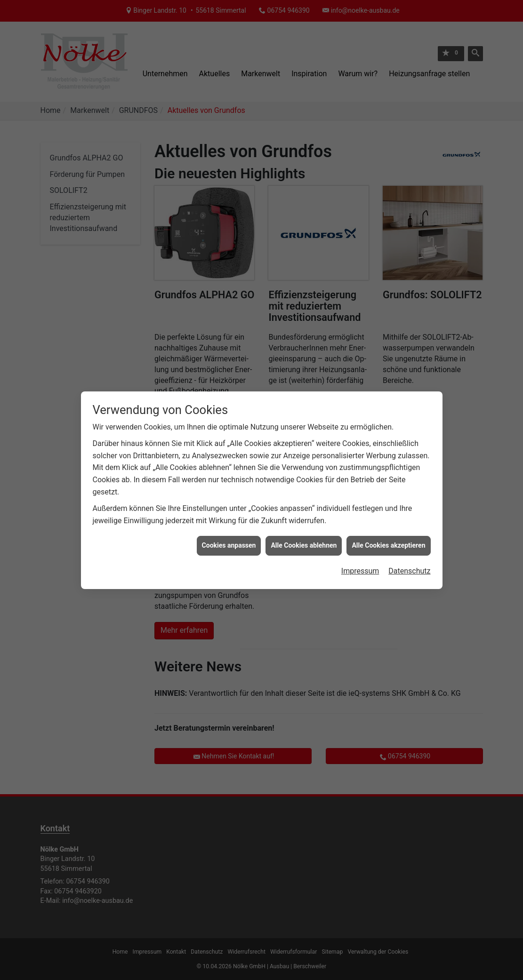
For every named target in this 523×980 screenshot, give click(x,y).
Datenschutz (409, 547)
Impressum (360, 547)
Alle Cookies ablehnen (304, 521)
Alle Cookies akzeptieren (388, 521)
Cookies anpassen (229, 521)
